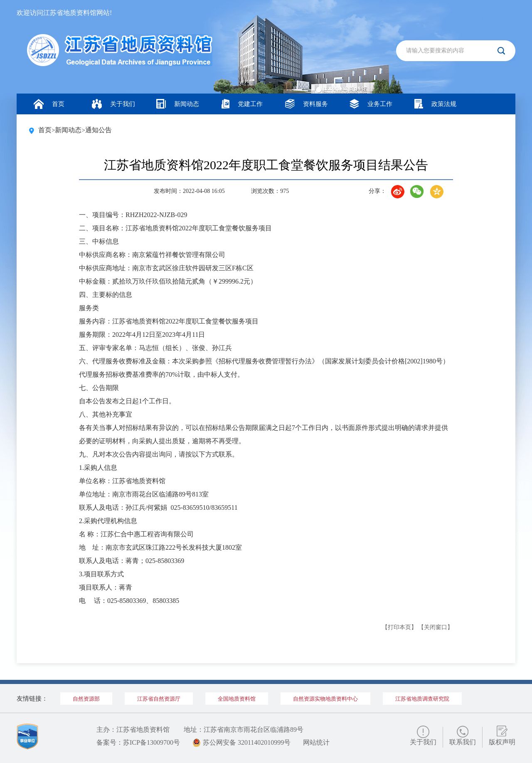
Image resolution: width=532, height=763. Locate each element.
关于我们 (113, 104)
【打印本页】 (399, 627)
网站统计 (316, 742)
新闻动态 (178, 104)
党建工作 (242, 104)
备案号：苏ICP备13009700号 (138, 742)
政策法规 (435, 104)
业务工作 (371, 104)
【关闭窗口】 (436, 627)
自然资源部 (86, 699)
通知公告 (99, 130)
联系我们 (463, 742)
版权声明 (502, 742)
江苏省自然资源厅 (159, 699)
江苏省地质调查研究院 (422, 699)
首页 (49, 104)
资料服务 (307, 104)
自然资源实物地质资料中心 (325, 699)
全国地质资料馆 (237, 699)
